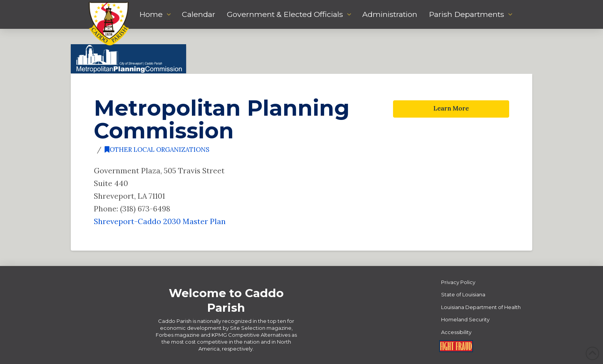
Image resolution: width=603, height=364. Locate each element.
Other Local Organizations (157, 150)
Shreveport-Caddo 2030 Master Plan (160, 221)
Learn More (451, 108)
